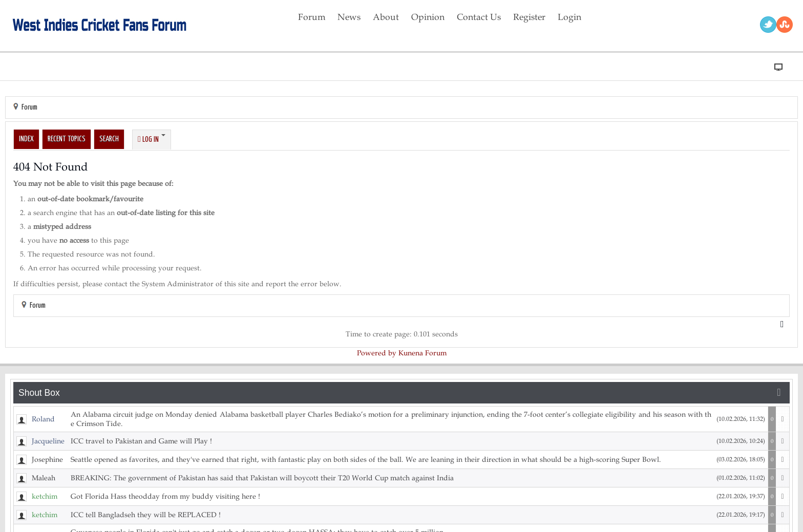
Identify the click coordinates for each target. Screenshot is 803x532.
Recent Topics (67, 139)
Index (26, 139)
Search (109, 139)
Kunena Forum (422, 353)
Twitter (768, 25)
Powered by (377, 353)
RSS (785, 25)
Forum (29, 107)
